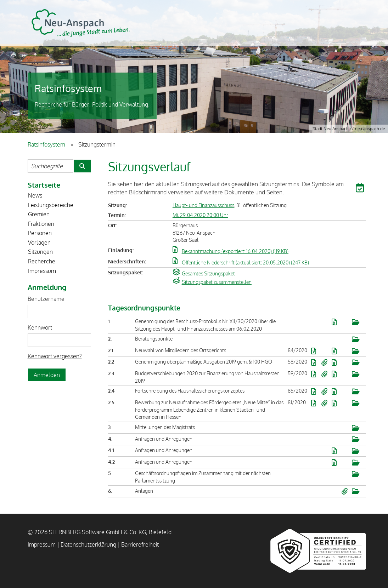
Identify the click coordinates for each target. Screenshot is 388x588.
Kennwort (40, 327)
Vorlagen (39, 242)
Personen (40, 233)
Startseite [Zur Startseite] (44, 185)
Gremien (39, 214)
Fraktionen (41, 224)
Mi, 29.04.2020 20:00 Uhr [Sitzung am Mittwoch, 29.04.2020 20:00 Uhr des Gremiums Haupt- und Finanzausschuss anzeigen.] (200, 215)
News (35, 195)
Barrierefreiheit (140, 544)
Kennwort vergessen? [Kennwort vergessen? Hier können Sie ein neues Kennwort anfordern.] (55, 356)
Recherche (42, 261)
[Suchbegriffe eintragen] (50, 166)
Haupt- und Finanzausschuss (203, 205)
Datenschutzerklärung (88, 544)
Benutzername (46, 299)
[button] (361, 189)
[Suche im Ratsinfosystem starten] (82, 166)
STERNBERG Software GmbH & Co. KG (81, 23)
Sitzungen (40, 252)
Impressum (42, 271)
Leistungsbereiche (51, 205)
